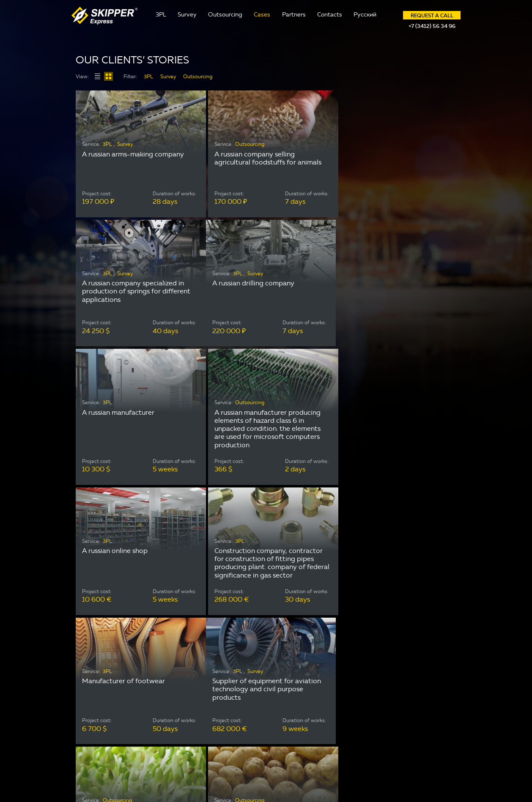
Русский (365, 15)
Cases (262, 15)
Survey (187, 15)
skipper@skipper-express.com (380, 701)
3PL (161, 15)
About (222, 687)
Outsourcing (225, 15)
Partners (294, 15)
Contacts (330, 15)
